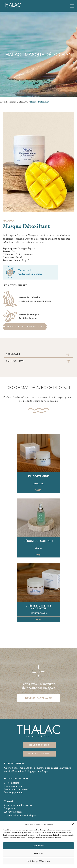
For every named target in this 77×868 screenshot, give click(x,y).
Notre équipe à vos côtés (17, 789)
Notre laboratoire (16, 778)
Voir (38, 490)
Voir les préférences (39, 861)
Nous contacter (39, 745)
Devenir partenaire (38, 698)
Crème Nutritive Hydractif (38, 607)
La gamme (10, 808)
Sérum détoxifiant (38, 541)
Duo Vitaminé (38, 476)
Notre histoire (12, 783)
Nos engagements (14, 792)
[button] (73, 824)
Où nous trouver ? (39, 754)
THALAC (9, 801)
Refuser (39, 853)
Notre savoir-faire (13, 786)
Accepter (38, 846)
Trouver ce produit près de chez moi (25, 327)
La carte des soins (13, 812)
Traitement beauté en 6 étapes (20, 815)
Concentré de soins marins (18, 805)
